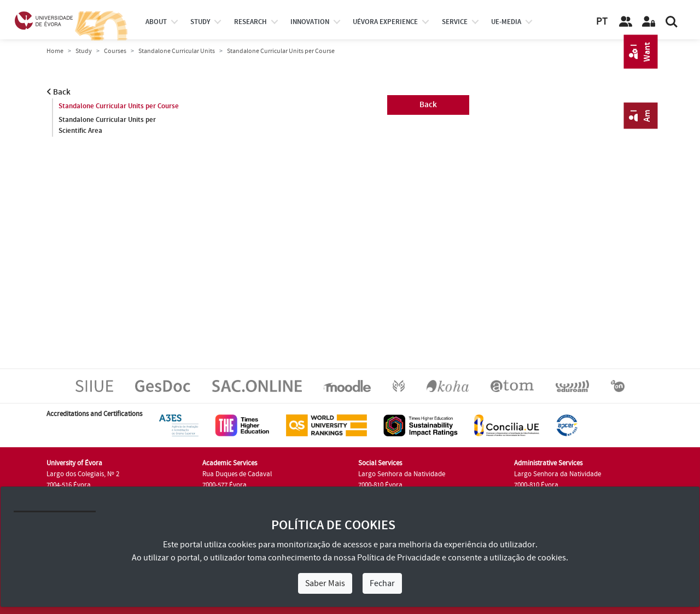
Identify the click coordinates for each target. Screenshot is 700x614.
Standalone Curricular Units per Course (119, 106)
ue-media (506, 22)
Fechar (382, 583)
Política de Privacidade (399, 558)
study (200, 22)
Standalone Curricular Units (177, 51)
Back (59, 92)
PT (602, 22)
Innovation (310, 22)
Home (55, 51)
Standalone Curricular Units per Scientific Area (107, 125)
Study (84, 51)
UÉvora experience (385, 22)
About (156, 22)
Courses (115, 51)
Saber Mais (325, 583)
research (250, 22)
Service (455, 22)
